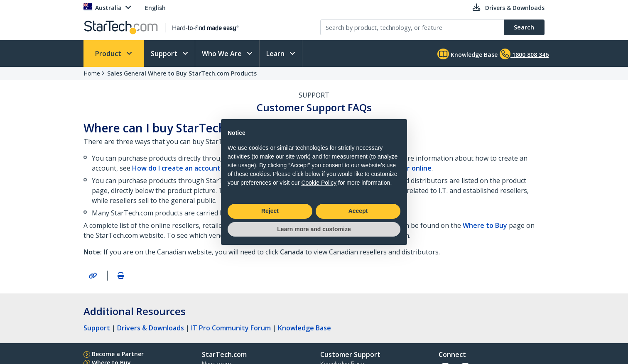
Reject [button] (270, 211)
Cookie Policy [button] (319, 183)
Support (165, 54)
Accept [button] (358, 211)
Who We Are (223, 54)
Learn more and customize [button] (314, 229)
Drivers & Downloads (151, 328)
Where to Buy (485, 225)
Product (109, 54)
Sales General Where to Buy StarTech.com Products (182, 73)
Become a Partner (118, 354)
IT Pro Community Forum (231, 328)
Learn (276, 54)
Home (92, 73)
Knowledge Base (467, 54)
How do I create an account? (178, 168)
